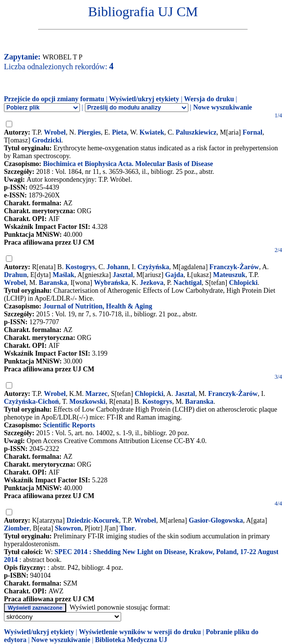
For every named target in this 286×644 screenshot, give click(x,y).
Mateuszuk (229, 275)
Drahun (15, 275)
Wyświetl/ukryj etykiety (144, 99)
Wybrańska (111, 283)
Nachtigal (188, 283)
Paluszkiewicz (196, 132)
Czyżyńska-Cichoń (31, 402)
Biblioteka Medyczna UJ (131, 640)
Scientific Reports (69, 425)
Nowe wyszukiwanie (223, 107)
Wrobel (55, 132)
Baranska (53, 283)
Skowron (68, 528)
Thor (127, 528)
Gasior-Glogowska (216, 520)
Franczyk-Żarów (234, 267)
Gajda (174, 275)
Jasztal (123, 275)
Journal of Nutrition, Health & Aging (98, 306)
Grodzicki (47, 140)
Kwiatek (152, 132)
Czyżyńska (153, 267)
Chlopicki (243, 283)
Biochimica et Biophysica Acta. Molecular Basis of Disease (128, 164)
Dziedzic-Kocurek (93, 520)
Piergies (89, 132)
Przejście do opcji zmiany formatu (54, 99)
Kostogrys (80, 267)
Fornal (253, 132)
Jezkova (152, 283)
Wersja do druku (209, 99)
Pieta (119, 132)
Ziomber (17, 528)
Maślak (63, 275)
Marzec (96, 394)
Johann (117, 267)
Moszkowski (87, 402)
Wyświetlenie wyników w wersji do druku (140, 632)
